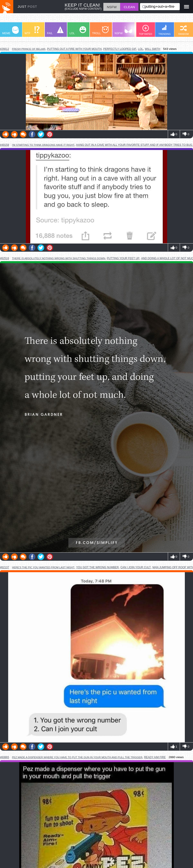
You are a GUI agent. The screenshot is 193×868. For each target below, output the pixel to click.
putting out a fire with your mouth (74, 49)
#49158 (5, 145)
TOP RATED (146, 30)
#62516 (5, 258)
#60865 (5, 757)
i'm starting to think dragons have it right (43, 145)
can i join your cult (136, 567)
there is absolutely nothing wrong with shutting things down (59, 258)
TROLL (100, 31)
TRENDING (165, 30)
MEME (10, 31)
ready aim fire (155, 757)
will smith (153, 49)
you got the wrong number (97, 567)
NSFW (123, 31)
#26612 (5, 49)
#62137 (5, 567)
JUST (27, 7)
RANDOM (183, 30)
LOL (78, 31)
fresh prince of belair (29, 49)
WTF (32, 31)
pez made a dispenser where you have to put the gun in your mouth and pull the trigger (77, 757)
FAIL (55, 31)
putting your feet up (123, 258)
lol (141, 49)
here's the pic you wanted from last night (43, 567)
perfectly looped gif (120, 49)
